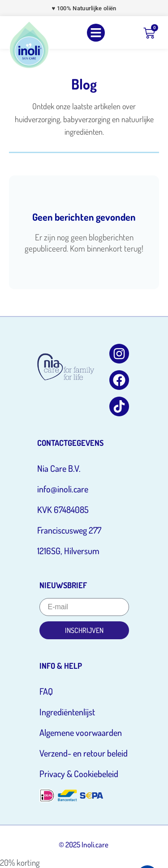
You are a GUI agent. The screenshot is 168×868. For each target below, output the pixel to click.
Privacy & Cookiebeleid (79, 774)
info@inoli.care (63, 489)
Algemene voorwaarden (81, 732)
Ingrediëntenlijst (67, 712)
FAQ (46, 691)
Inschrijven (84, 630)
